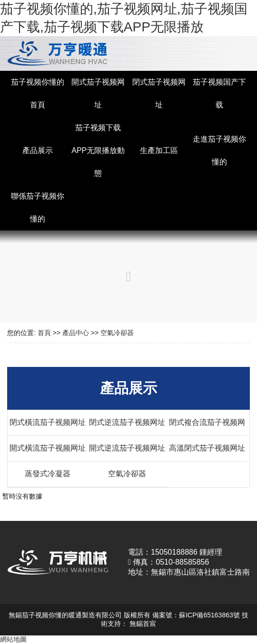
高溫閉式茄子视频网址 (207, 448)
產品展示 (38, 150)
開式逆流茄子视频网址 (127, 448)
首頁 (44, 333)
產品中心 (76, 333)
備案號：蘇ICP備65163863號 (196, 615)
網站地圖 (13, 639)
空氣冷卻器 (117, 333)
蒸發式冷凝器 (48, 474)
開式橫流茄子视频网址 (48, 448)
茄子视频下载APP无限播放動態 (98, 150)
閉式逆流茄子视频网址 (127, 422)
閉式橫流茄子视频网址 (48, 422)
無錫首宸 (143, 624)
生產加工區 (159, 150)
